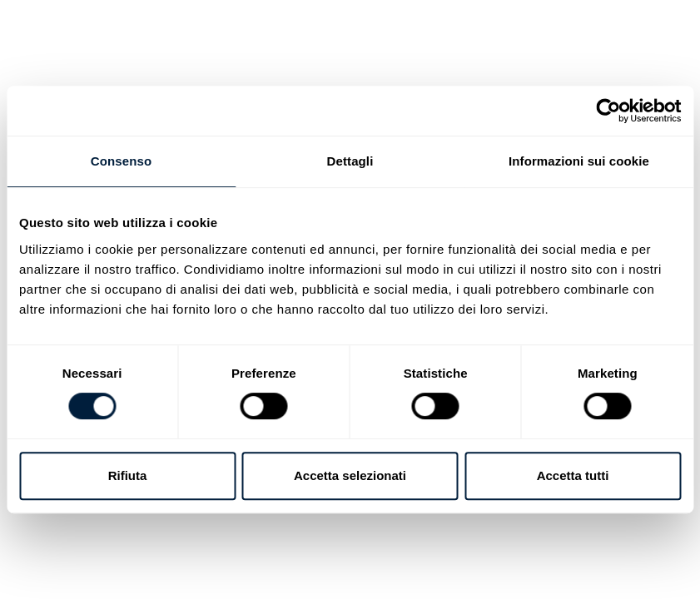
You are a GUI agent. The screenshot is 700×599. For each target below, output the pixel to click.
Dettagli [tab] (350, 161)
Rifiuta (128, 475)
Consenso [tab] (121, 161)
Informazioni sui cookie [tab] (579, 161)
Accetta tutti (573, 475)
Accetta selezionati (350, 475)
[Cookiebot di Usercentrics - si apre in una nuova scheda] (608, 111)
